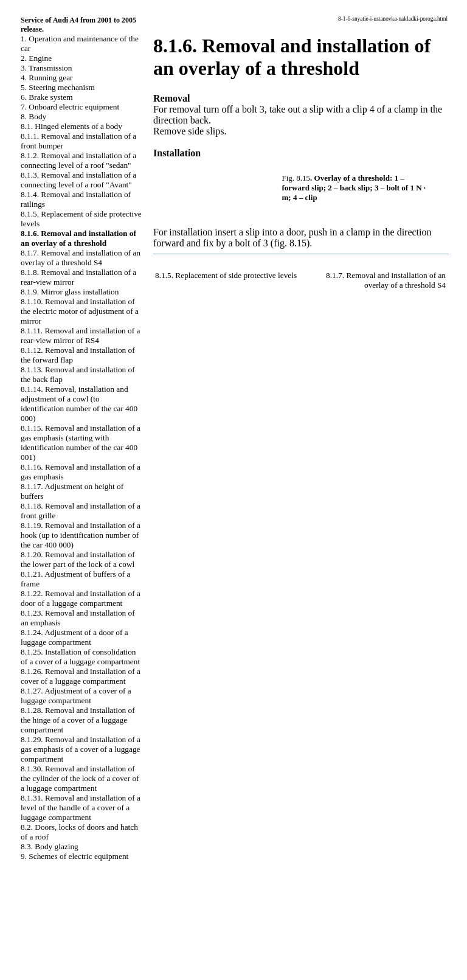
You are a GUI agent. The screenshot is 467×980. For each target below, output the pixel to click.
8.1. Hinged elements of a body (71, 126)
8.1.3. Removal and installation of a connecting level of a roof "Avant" (78, 180)
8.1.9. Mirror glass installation (70, 292)
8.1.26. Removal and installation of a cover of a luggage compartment (81, 676)
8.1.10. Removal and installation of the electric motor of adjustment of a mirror (80, 311)
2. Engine (36, 58)
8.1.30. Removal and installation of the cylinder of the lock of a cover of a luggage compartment (80, 778)
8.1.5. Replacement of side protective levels (226, 275)
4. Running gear (47, 78)
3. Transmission (46, 68)
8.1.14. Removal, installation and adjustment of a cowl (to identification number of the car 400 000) (79, 404)
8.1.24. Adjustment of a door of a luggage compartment (74, 637)
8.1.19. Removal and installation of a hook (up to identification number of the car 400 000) (81, 535)
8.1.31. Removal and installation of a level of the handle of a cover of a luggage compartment (81, 808)
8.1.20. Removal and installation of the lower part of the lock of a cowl (78, 559)
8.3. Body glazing (50, 846)
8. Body (33, 116)
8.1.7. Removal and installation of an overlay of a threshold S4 (81, 258)
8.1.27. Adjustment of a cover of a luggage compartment (76, 696)
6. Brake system (47, 97)
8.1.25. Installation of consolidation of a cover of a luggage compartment (80, 657)
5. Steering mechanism (58, 87)
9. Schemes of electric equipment (74, 856)
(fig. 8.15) (290, 243)
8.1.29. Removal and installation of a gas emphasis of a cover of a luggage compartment (81, 749)
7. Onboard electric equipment (70, 107)
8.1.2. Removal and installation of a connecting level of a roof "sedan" (78, 160)
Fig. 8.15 (296, 178)
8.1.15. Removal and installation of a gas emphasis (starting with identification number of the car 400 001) (81, 443)
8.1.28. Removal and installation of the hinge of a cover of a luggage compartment (78, 720)
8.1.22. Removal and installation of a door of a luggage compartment (81, 598)
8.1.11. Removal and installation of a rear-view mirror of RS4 (80, 335)
